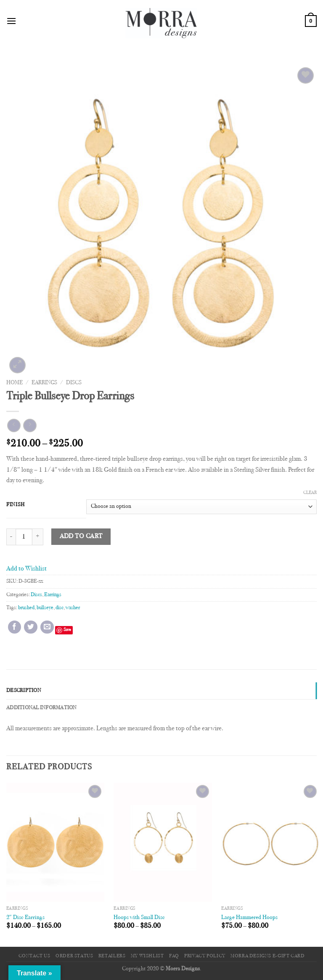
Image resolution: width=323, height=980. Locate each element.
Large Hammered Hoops (249, 918)
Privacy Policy (205, 956)
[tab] (161, 691)
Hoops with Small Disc (139, 918)
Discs (74, 383)
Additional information (42, 708)
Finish (15, 505)
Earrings (44, 383)
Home (15, 383)
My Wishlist (147, 956)
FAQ (174, 956)
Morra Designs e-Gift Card (267, 956)
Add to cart (81, 537)
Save (67, 630)
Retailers (112, 956)
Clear (310, 493)
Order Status (74, 956)
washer (73, 608)
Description (24, 691)
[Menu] (11, 21)
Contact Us (34, 956)
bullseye (45, 608)
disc (60, 608)
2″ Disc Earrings (25, 918)
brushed (26, 608)
